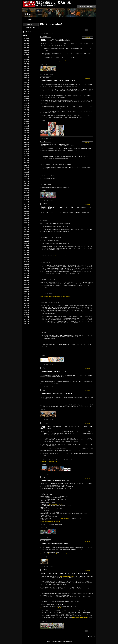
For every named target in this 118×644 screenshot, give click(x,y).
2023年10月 (26, 91)
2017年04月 (26, 229)
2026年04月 (26, 38)
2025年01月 (26, 65)
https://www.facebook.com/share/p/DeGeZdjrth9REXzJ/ (52, 61)
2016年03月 (26, 252)
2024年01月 (26, 86)
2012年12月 (26, 316)
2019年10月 (26, 176)
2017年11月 (26, 217)
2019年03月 (26, 189)
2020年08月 (26, 159)
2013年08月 (26, 307)
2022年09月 (26, 114)
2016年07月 (26, 245)
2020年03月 (26, 168)
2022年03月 (26, 125)
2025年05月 (26, 58)
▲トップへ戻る (92, 636)
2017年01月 (26, 235)
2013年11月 (26, 302)
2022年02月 (26, 127)
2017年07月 (26, 224)
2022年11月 (26, 111)
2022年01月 (26, 129)
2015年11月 (26, 259)
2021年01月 (26, 150)
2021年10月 (26, 134)
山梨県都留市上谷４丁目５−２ (56, 504)
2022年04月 (26, 123)
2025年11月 (26, 47)
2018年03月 (26, 210)
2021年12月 (26, 130)
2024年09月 (26, 72)
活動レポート (30, 25)
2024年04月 (26, 81)
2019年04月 (26, 187)
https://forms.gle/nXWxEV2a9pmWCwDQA (50, 521)
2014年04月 (26, 293)
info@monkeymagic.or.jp (66, 518)
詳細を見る (88, 37)
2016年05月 (26, 249)
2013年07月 (26, 309)
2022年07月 (26, 118)
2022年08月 (26, 116)
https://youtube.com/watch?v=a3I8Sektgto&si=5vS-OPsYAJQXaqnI (55, 296)
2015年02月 (26, 275)
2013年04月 (26, 311)
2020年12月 (26, 152)
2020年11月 (26, 153)
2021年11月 (26, 132)
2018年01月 (26, 214)
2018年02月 (26, 212)
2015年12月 (26, 258)
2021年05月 (26, 143)
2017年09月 (26, 221)
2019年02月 (26, 191)
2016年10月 (26, 240)
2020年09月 (26, 157)
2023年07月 (26, 97)
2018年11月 (26, 196)
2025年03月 (26, 61)
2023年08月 (26, 95)
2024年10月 (26, 70)
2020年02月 (26, 169)
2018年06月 (26, 205)
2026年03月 (26, 40)
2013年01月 (26, 314)
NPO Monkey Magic (58, 642)
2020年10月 (26, 155)
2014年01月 (26, 298)
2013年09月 (26, 305)
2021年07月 (26, 139)
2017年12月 (26, 215)
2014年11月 (26, 281)
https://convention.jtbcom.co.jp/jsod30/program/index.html (53, 554)
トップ (25, 19)
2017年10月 (26, 219)
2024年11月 (26, 68)
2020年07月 (26, 160)
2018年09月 (26, 199)
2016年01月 (26, 256)
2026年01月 (26, 44)
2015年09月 (26, 263)
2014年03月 (26, 295)
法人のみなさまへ (81, 6)
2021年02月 (26, 148)
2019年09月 (26, 178)
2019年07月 (26, 182)
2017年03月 (26, 231)
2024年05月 (26, 79)
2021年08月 (26, 137)
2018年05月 (26, 206)
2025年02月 (26, 63)
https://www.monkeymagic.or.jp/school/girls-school (51, 608)
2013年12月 (26, 300)
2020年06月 (26, 162)
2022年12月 (26, 109)
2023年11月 (26, 90)
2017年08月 (26, 222)
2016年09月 (26, 242)
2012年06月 (26, 321)
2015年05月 (26, 270)
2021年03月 (26, 146)
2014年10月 (26, 282)
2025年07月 (26, 54)
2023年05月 (26, 100)
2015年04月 (26, 272)
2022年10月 (26, 113)
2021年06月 (26, 141)
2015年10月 (26, 261)
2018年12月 (26, 194)
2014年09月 (26, 284)
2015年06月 (26, 268)
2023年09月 (26, 93)
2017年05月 (26, 228)
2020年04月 (26, 166)
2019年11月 (26, 175)
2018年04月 (26, 208)
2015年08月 (26, 265)
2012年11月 (26, 318)
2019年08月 (26, 180)
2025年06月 (26, 56)
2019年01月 (26, 192)
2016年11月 (26, 238)
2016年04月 (26, 251)
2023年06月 (26, 99)
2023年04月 (26, 102)
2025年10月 (26, 49)
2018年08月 (26, 201)
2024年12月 (26, 67)
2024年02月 (26, 84)
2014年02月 (26, 297)
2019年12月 (26, 173)
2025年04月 (26, 60)
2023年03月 (26, 104)
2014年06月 (26, 290)
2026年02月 (26, 42)
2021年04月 (26, 145)
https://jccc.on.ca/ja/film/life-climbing (48, 461)
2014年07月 (26, 288)
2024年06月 (26, 77)
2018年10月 (26, 198)
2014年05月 (26, 291)
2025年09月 (26, 51)
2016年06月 (26, 247)
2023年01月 (26, 107)
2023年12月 (26, 88)
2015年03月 (26, 274)
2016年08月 (26, 244)
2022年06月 (26, 120)
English (87, 6)
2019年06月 (26, 183)
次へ (92, 30)
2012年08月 (26, 320)
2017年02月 (26, 233)
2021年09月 (26, 136)
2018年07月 (26, 203)
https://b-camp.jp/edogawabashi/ (67, 576)
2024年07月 (26, 76)
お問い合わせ (92, 6)
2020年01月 (26, 171)
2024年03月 (26, 83)
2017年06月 (26, 226)
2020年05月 (26, 164)
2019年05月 (26, 185)
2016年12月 (26, 237)
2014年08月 (26, 286)
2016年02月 (26, 254)
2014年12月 (26, 279)
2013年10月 (26, 304)
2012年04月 (26, 323)
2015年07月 (26, 267)
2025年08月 (26, 53)
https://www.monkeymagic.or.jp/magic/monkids (63, 256)
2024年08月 (26, 74)
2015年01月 (26, 277)
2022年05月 (26, 122)
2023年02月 (26, 106)
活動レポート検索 (31, 28)
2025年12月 (26, 45)
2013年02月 (26, 313)
